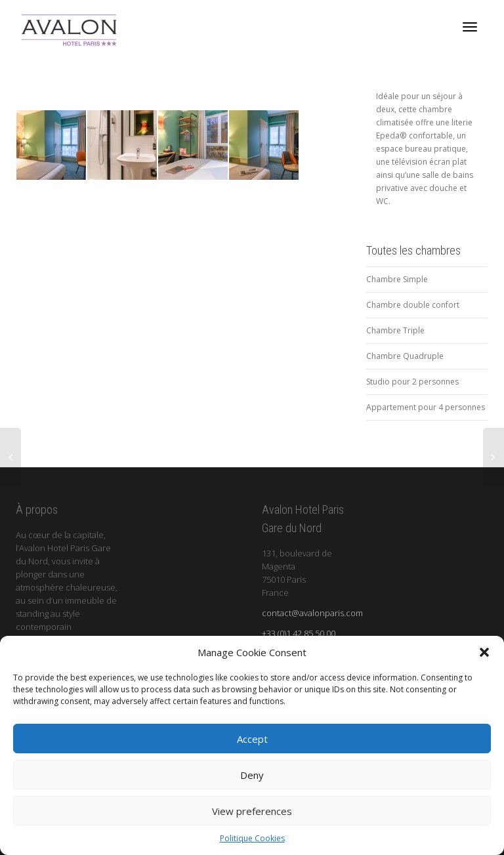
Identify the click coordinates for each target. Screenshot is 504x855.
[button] (484, 652)
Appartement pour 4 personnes (426, 407)
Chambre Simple (397, 279)
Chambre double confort (413, 305)
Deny (252, 775)
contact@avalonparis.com (312, 613)
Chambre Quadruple (405, 356)
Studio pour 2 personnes (412, 382)
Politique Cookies (252, 838)
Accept (252, 739)
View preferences (252, 811)
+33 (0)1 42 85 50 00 (299, 633)
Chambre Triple (395, 330)
